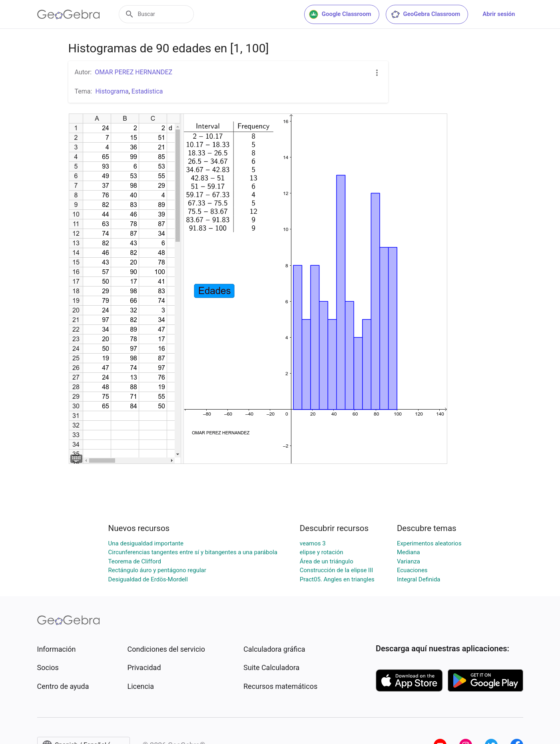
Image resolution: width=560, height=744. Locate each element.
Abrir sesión (499, 14)
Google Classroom (340, 14)
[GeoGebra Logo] (69, 14)
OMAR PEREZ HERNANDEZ (134, 72)
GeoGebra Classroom (425, 14)
